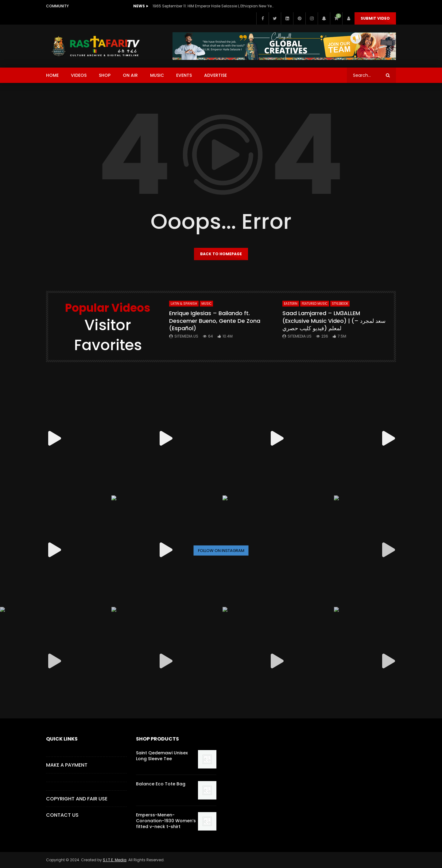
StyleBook (340, 304)
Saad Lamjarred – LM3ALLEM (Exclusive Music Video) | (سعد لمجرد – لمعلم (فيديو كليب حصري (334, 321)
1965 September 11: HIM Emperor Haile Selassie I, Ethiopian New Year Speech (214, 6)
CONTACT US (62, 815)
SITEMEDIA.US (186, 336)
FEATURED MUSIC (315, 304)
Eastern (291, 304)
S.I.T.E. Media (115, 860)
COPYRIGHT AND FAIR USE (77, 799)
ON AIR (130, 75)
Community (57, 6)
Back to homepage (221, 254)
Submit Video (375, 18)
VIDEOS (79, 75)
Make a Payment (67, 765)
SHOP (105, 75)
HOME (52, 75)
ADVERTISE (215, 75)
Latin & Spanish (184, 304)
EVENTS (184, 75)
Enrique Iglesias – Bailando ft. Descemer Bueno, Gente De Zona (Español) (215, 321)
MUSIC (157, 75)
